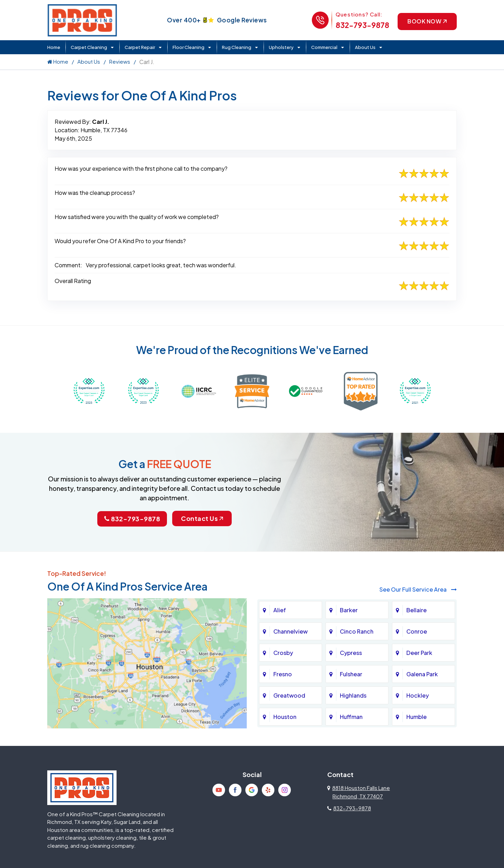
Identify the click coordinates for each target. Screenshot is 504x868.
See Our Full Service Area (418, 589)
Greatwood (289, 695)
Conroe (417, 631)
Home (54, 47)
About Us (365, 47)
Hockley (418, 695)
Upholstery (281, 47)
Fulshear (351, 674)
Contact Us (202, 518)
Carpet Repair (140, 47)
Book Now (427, 21)
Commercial (324, 47)
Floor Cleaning (188, 47)
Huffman (351, 717)
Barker (349, 610)
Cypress (351, 653)
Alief (280, 610)
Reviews (120, 61)
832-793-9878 (362, 25)
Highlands (353, 695)
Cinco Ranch (357, 631)
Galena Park (422, 674)
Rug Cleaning (237, 47)
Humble (416, 717)
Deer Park (419, 653)
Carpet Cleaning (89, 47)
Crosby (283, 653)
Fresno (283, 674)
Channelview (290, 631)
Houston (285, 717)
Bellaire (416, 610)
